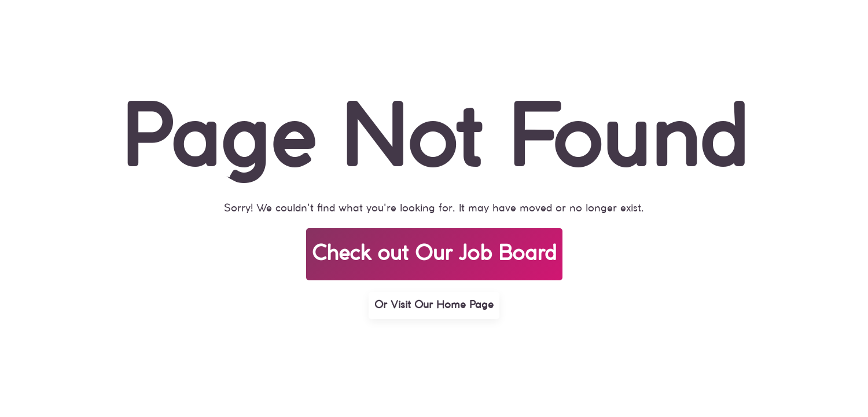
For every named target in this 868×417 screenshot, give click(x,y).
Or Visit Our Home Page (434, 305)
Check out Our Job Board (434, 254)
